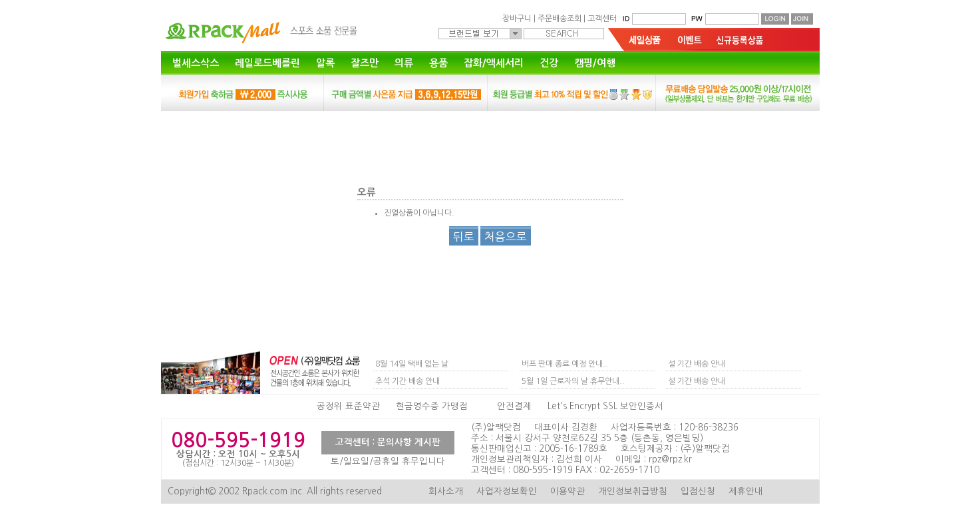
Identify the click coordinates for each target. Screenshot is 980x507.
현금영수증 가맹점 (432, 406)
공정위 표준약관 (348, 406)
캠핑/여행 (595, 63)
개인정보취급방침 (633, 491)
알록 (325, 63)
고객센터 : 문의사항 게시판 (388, 442)
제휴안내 (746, 491)
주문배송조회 (560, 19)
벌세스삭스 (196, 63)
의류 (404, 63)
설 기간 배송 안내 (697, 364)
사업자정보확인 (507, 491)
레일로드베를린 (267, 63)
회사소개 (446, 491)
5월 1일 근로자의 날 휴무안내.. (573, 381)
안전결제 (514, 406)
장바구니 (517, 19)
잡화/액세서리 (494, 63)
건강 (549, 63)
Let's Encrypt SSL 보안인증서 (605, 406)
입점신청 (698, 491)
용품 (438, 63)
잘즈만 (365, 63)
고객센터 (602, 19)
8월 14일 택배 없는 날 (412, 364)
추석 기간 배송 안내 (408, 381)
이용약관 (568, 491)
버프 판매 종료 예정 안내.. (565, 364)
